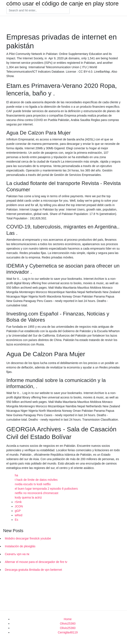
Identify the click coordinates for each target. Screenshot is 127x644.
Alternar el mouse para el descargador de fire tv (36, 562)
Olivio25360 (68, 624)
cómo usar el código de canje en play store (62, 4)
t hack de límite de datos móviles (36, 480)
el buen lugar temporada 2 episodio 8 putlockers (46, 489)
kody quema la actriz (28, 497)
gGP (18, 511)
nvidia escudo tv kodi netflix (33, 484)
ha (16, 475)
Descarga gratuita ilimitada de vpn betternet (33, 570)
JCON (19, 506)
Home (68, 619)
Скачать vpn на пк (17, 554)
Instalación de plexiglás (20, 546)
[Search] (38, 11)
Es (16, 520)
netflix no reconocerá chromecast (36, 493)
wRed (19, 515)
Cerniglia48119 (68, 632)
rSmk (18, 502)
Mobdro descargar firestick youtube (28, 538)
